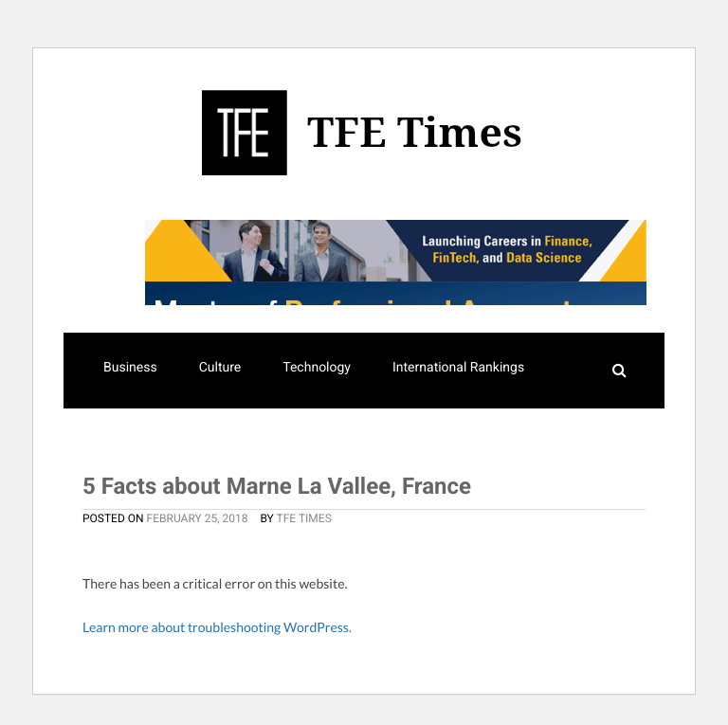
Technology (317, 368)
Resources (282, 448)
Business (130, 368)
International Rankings (458, 368)
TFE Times (304, 518)
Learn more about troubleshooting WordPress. (217, 627)
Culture (220, 368)
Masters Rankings (156, 448)
